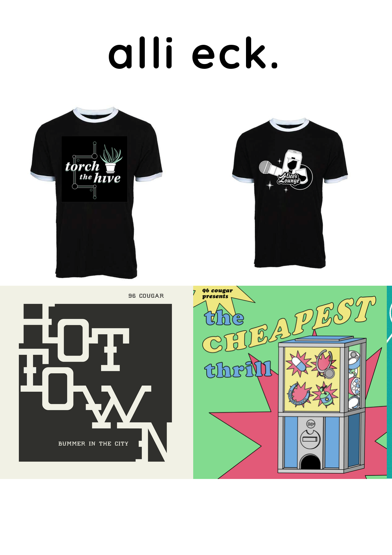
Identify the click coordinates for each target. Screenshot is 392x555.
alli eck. (195, 52)
